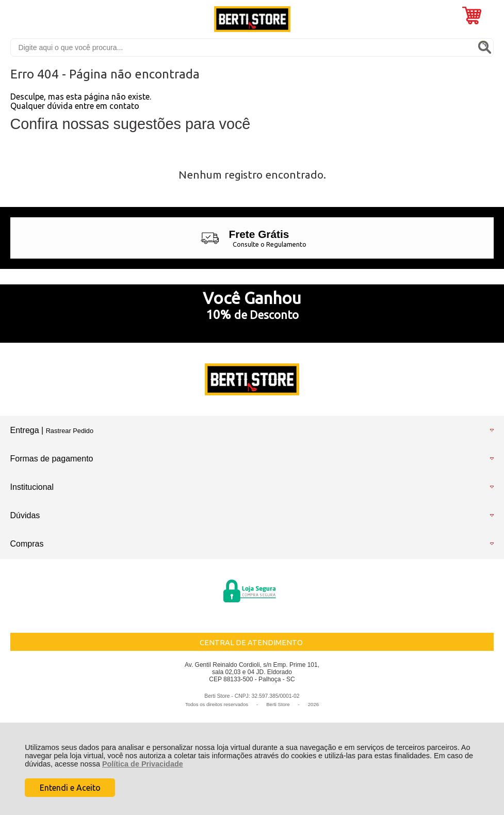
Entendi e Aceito (70, 788)
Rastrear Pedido (70, 431)
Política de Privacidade (143, 764)
